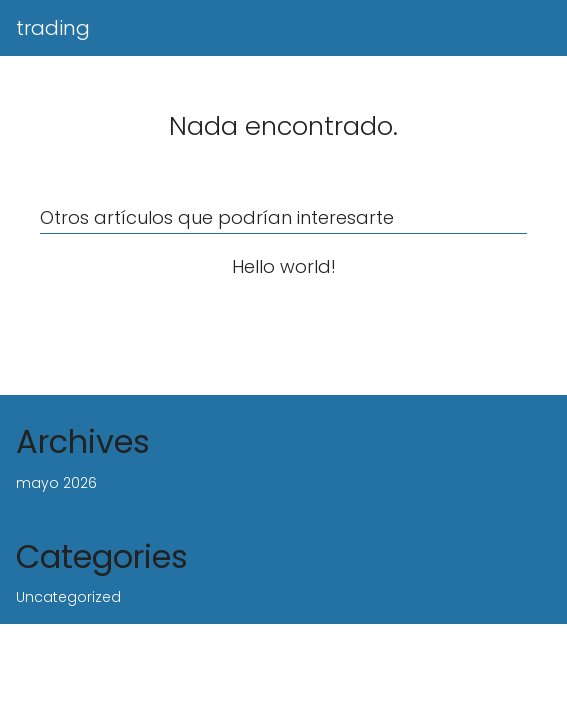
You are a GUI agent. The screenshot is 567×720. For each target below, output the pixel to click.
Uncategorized (68, 597)
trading (53, 28)
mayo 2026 (56, 483)
